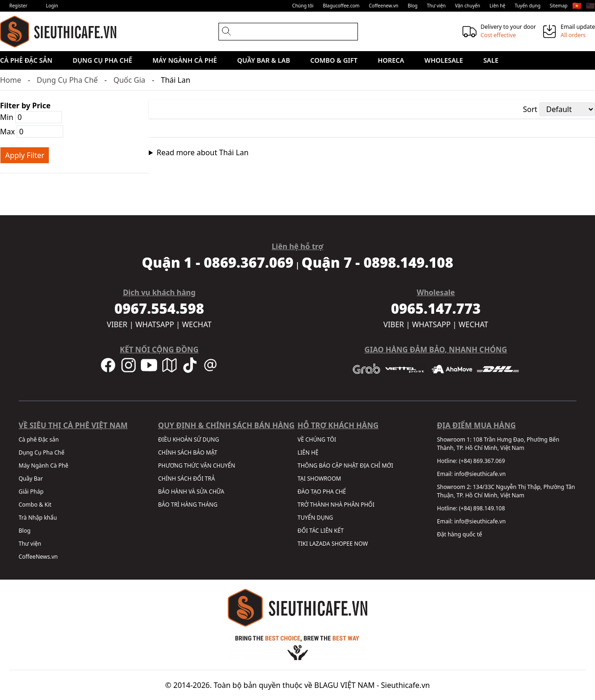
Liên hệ (497, 6)
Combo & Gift (334, 60)
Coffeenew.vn (383, 6)
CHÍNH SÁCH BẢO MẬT (188, 452)
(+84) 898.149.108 (482, 508)
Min (31, 117)
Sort (530, 109)
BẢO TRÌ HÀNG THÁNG (188, 505)
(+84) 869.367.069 (482, 461)
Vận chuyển (468, 6)
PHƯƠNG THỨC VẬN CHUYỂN (197, 466)
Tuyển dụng (527, 6)
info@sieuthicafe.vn (480, 474)
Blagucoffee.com (341, 6)
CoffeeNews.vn (38, 557)
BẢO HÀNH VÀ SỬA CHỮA (191, 492)
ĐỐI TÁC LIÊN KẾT (321, 531)
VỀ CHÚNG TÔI (317, 439)
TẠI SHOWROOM (319, 479)
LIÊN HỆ (308, 452)
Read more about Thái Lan (203, 152)
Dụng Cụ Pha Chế (102, 60)
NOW (361, 544)
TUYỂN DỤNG (315, 518)
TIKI (303, 544)
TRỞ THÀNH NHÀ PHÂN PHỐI (336, 505)
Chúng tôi (303, 6)
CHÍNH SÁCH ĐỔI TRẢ (186, 479)
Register (18, 6)
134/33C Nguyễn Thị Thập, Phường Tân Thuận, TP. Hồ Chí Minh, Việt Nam (506, 491)
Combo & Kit (35, 505)
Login (52, 6)
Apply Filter (25, 155)
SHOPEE (342, 544)
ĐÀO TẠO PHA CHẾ (322, 492)
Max (32, 132)
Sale (491, 60)
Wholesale (444, 60)
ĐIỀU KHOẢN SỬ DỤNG (188, 439)
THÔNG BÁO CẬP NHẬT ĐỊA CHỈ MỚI (345, 466)
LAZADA (320, 544)
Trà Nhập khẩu (38, 518)
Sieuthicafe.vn (406, 685)
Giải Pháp (31, 492)
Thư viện (436, 6)
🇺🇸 (590, 6)
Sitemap (559, 6)
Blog (413, 6)
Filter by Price (25, 106)
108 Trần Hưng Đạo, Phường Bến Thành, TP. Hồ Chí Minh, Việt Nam (498, 444)
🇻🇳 (577, 6)
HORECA (391, 60)
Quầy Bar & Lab (264, 60)
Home (11, 80)
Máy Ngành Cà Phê (185, 60)
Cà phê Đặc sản (26, 60)
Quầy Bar (31, 479)
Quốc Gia (129, 80)
